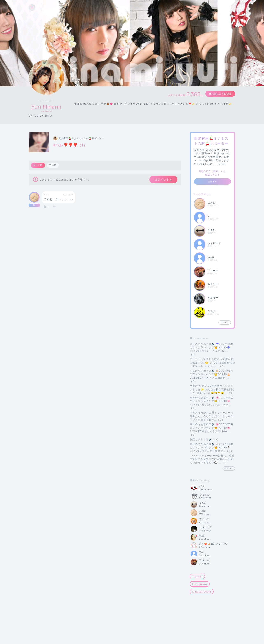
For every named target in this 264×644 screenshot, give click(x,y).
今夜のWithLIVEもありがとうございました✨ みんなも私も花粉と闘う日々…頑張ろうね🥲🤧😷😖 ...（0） (212, 389)
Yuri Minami (46, 101)
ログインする (162, 180)
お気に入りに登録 (220, 94)
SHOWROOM (202, 592)
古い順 (53, 165)
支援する (213, 181)
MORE (222, 164)
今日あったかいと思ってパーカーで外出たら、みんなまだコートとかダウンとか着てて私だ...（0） (212, 416)
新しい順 (38, 165)
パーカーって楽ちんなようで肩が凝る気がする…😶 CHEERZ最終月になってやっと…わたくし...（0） (212, 363)
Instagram (200, 584)
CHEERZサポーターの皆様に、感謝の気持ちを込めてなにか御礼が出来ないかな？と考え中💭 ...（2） (212, 459)
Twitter (197, 576)
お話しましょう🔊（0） (205, 439)
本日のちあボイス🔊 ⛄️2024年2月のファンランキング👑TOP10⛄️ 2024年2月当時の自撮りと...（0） (212, 447)
